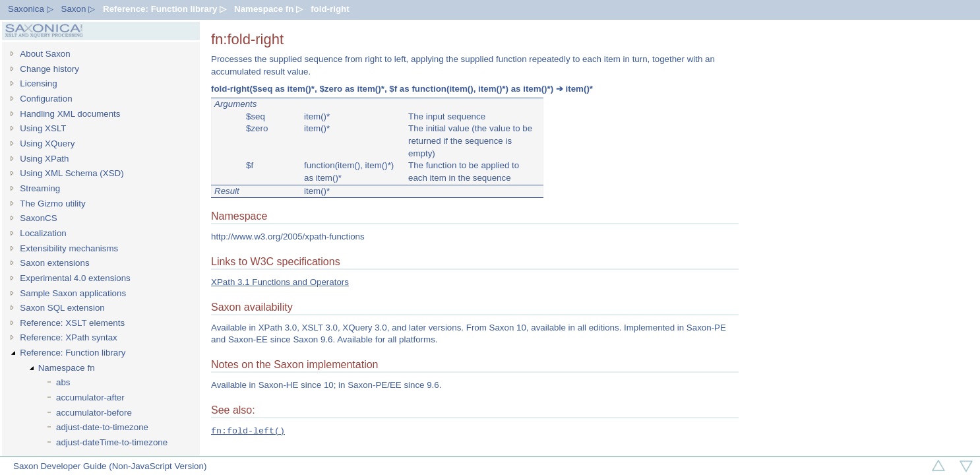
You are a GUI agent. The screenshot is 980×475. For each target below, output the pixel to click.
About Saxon (45, 54)
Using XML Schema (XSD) (72, 173)
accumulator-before (94, 413)
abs (63, 382)
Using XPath (44, 159)
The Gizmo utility (52, 204)
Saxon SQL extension (62, 308)
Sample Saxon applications (73, 293)
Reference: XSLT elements (72, 323)
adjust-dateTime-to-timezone (112, 442)
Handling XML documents (70, 114)
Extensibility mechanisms (69, 248)
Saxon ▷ (78, 9)
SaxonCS (38, 218)
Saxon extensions (54, 263)
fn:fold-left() (248, 431)
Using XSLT (43, 128)
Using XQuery (47, 143)
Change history (49, 69)
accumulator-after (90, 397)
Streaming (40, 188)
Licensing (38, 83)
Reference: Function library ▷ (165, 9)
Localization (43, 233)
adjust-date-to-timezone (102, 427)
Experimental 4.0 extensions (75, 278)
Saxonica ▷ (31, 9)
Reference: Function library (73, 353)
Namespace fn (67, 368)
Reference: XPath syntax (68, 337)
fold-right (330, 9)
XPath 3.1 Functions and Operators (280, 282)
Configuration (46, 99)
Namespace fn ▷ (268, 9)
